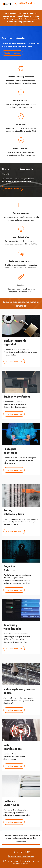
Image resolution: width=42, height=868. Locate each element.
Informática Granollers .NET (25, 4)
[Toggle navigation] (4, 9)
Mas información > (12, 53)
